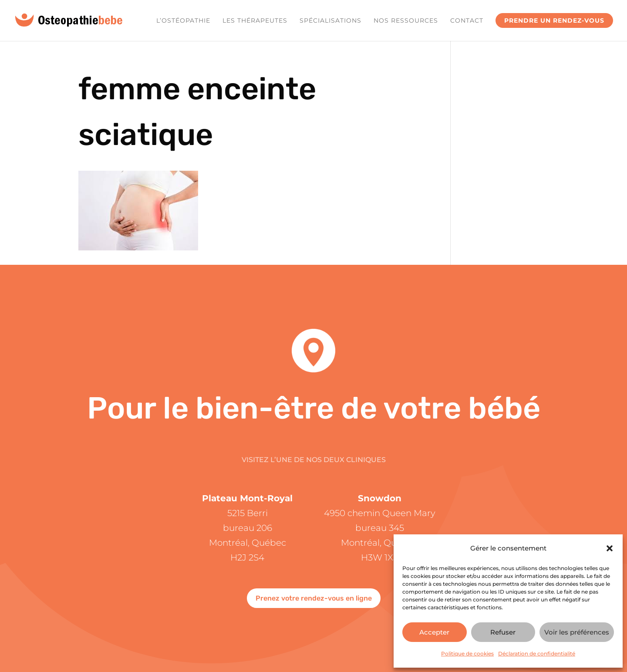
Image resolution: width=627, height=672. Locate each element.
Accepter (434, 632)
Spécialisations (330, 21)
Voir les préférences (577, 632)
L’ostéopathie (183, 21)
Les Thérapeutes (255, 21)
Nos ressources (406, 21)
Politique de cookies (467, 653)
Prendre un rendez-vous (554, 20)
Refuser (503, 632)
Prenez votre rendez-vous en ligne (314, 598)
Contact (467, 21)
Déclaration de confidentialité (537, 653)
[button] (610, 548)
